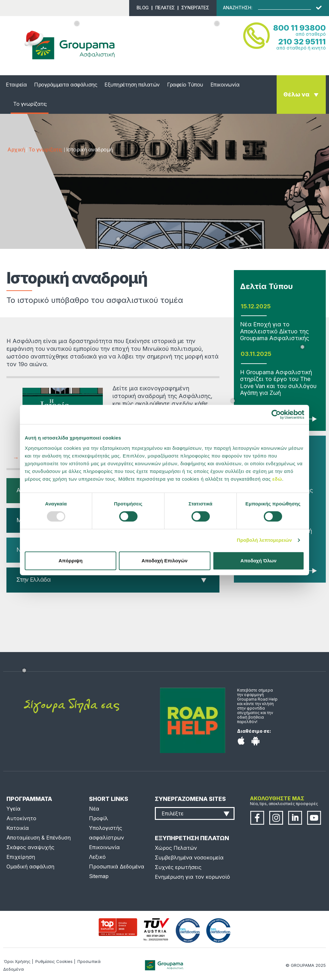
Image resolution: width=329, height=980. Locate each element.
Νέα (94, 809)
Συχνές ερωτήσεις (178, 867)
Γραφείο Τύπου (185, 85)
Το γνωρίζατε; (30, 104)
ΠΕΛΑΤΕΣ (165, 8)
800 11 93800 (299, 28)
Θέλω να (296, 94)
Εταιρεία (16, 85)
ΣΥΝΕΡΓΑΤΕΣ (195, 8)
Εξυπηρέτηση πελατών (132, 85)
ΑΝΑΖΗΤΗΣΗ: (238, 8)
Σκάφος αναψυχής (30, 847)
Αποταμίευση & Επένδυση (39, 838)
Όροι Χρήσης (17, 961)
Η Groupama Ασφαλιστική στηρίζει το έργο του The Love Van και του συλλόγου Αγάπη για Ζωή (278, 383)
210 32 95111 (302, 42)
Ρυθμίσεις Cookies (54, 961)
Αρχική (16, 150)
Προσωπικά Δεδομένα (117, 867)
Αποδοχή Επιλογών (164, 561)
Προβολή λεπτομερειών (264, 540)
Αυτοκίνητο (21, 818)
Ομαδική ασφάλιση (30, 867)
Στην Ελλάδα (33, 580)
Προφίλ (98, 818)
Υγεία (13, 809)
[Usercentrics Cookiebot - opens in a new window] (276, 414)
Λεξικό (97, 857)
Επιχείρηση (21, 857)
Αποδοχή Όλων (258, 561)
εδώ (277, 479)
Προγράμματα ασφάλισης (66, 85)
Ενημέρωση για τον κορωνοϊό (192, 877)
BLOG (142, 8)
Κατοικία (18, 828)
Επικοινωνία (225, 85)
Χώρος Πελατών (176, 848)
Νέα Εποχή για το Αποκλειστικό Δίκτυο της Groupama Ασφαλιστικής (275, 331)
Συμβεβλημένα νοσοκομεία (189, 857)
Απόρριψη (71, 561)
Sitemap (99, 876)
